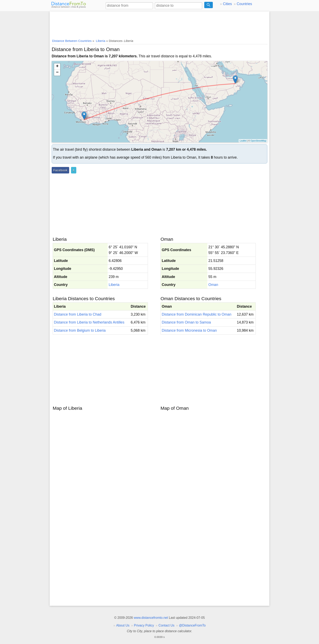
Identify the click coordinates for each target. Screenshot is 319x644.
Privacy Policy (144, 625)
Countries (244, 4)
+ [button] (57, 66)
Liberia (114, 285)
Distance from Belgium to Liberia (80, 330)
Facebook (60, 170)
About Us (123, 625)
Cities (227, 4)
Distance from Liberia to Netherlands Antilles (89, 322)
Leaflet (243, 141)
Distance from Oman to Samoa (186, 322)
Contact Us (166, 625)
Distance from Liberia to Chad (78, 314)
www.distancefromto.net (151, 618)
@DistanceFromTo (192, 625)
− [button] (57, 73)
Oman (213, 285)
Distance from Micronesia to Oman (189, 330)
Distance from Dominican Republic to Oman (197, 314)
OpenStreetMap (258, 141)
